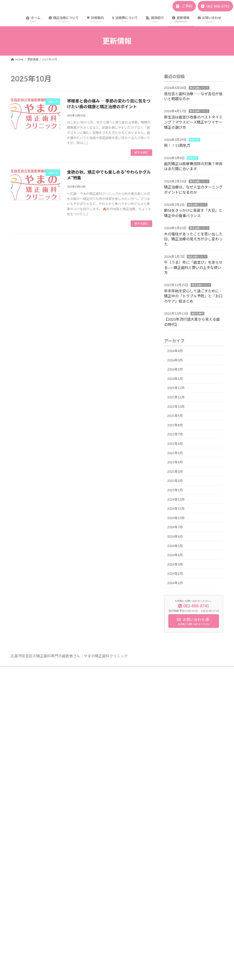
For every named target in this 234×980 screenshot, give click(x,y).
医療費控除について (102, 801)
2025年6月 (175, 444)
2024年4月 (175, 555)
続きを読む (141, 152)
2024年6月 (175, 536)
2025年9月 (175, 416)
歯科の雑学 (197, 314)
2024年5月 (175, 546)
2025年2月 (175, 481)
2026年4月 (175, 351)
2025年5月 (175, 453)
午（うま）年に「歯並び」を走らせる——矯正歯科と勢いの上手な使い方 (193, 267)
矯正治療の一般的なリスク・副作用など (76, 670)
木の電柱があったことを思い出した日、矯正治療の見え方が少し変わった (193, 239)
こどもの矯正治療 (100, 738)
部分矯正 (95, 762)
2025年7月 (175, 434)
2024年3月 (175, 564)
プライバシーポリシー (29, 670)
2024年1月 (175, 583)
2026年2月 (175, 369)
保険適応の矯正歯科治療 (104, 793)
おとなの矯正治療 (100, 746)
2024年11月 (176, 509)
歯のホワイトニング (102, 769)
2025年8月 (175, 425)
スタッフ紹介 (98, 825)
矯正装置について (100, 706)
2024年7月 (175, 527)
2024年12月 (176, 499)
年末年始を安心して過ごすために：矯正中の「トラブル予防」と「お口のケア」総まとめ (193, 296)
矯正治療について (199, 88)
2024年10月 (176, 518)
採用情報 (95, 833)
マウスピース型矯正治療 (104, 754)
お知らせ (194, 140)
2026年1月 (175, 379)
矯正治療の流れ (99, 730)
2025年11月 (176, 397)
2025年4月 (175, 462)
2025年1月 (175, 490)
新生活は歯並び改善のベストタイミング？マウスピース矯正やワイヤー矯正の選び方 (193, 122)
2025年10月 (176, 407)
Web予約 (95, 857)
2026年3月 (175, 360)
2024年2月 (175, 574)
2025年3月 (175, 471)
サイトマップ (118, 670)
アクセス (95, 817)
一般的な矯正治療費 (102, 785)
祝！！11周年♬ (177, 146)
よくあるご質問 (99, 714)
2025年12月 (176, 388)
